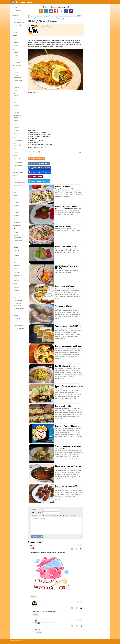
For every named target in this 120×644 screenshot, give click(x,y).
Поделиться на (40, 172)
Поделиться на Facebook (40, 168)
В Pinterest (37, 177)
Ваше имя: (34, 510)
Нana (37, 545)
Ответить (33, 597)
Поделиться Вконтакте (39, 163)
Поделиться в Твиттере (39, 181)
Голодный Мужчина (46, 26)
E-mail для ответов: (36, 512)
